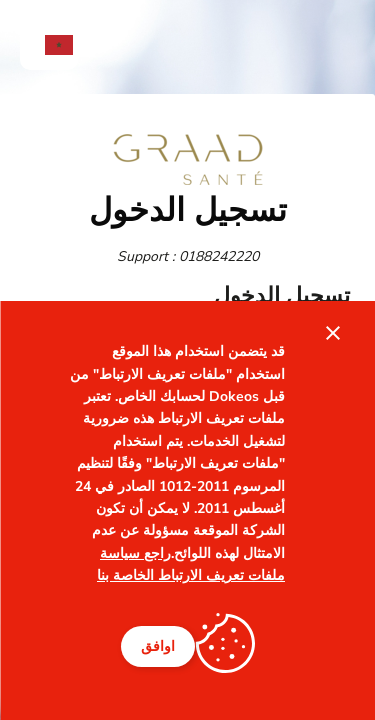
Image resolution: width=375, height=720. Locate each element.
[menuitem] (49, 45)
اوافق (158, 646)
